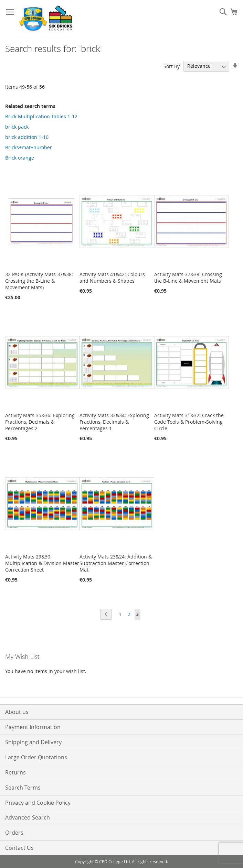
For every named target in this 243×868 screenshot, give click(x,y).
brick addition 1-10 (27, 137)
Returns (15, 772)
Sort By (172, 66)
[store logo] (46, 19)
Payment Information (33, 727)
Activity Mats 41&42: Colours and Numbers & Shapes (112, 278)
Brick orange (20, 158)
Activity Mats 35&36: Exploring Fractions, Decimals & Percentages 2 (40, 422)
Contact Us (19, 848)
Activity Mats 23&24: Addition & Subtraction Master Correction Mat (116, 563)
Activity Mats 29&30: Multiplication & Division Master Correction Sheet (42, 563)
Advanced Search (28, 817)
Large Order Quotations (36, 757)
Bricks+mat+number (29, 147)
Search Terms (23, 788)
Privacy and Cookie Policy (38, 803)
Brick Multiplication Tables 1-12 (41, 116)
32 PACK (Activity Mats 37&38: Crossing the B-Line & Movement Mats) (39, 281)
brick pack (17, 127)
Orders (14, 833)
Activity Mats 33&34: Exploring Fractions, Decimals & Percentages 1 (114, 422)
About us (17, 712)
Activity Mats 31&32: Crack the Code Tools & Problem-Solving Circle (189, 422)
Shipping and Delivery (33, 742)
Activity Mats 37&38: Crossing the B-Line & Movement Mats (188, 278)
